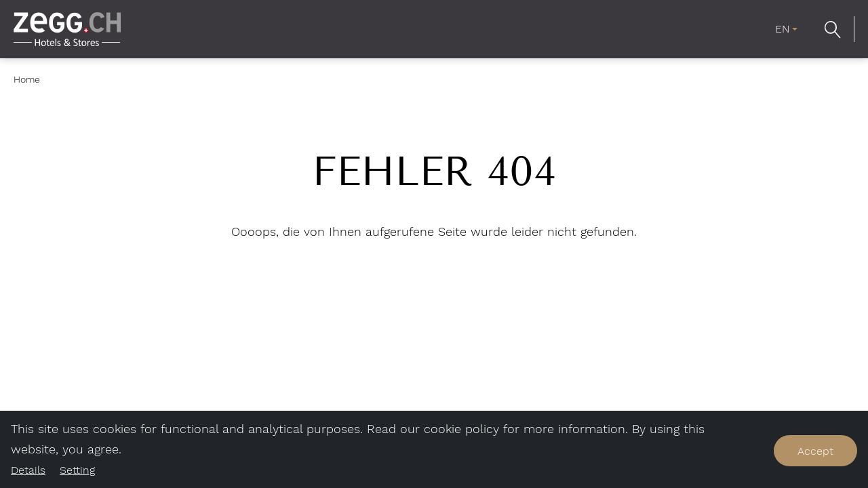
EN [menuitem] (782, 29)
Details (28, 470)
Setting (77, 470)
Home (27, 79)
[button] (833, 29)
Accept (815, 451)
